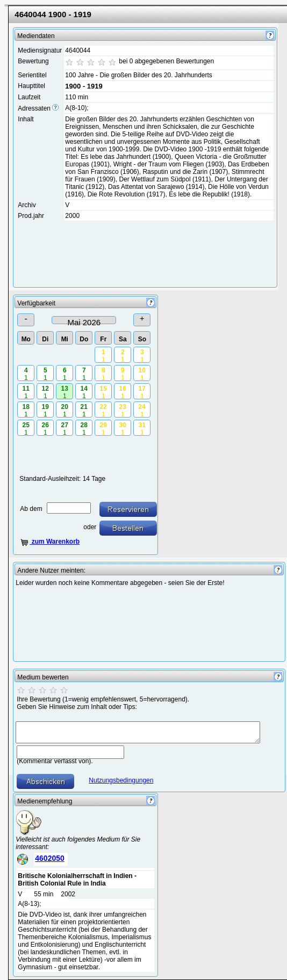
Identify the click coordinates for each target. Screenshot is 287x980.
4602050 (50, 858)
